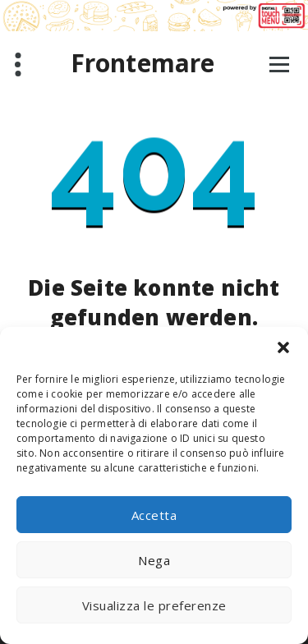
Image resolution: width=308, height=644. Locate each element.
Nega (154, 560)
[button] (283, 347)
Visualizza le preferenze (154, 605)
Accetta (154, 515)
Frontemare (143, 63)
